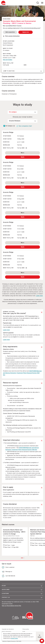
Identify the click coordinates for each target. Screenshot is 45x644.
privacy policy (14, 639)
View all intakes (8, 60)
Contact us (6, 598)
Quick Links (6, 590)
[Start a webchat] (8, 568)
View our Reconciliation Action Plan (11, 606)
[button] (22, 558)
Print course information (12, 36)
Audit (24, 632)
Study (4, 586)
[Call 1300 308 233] (8, 576)
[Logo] (3, 5)
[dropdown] (23, 112)
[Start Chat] (42, 641)
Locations (5, 594)
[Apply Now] (26, 32)
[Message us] (7, 572)
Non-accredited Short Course (11, 536)
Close (40, 637)
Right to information (6, 632)
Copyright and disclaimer (8, 629)
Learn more (39, 296)
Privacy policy (26, 629)
